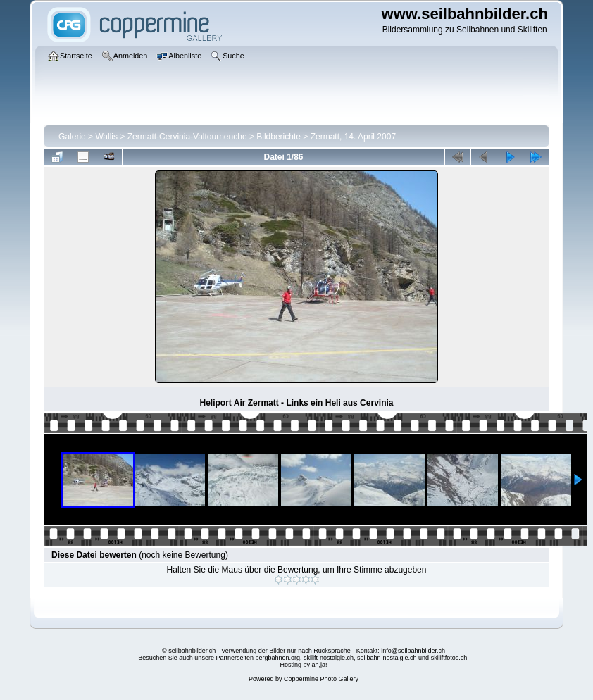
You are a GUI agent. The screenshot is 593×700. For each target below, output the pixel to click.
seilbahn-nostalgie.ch (387, 658)
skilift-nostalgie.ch (329, 658)
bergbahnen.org (277, 658)
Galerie (72, 137)
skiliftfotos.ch (449, 658)
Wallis (106, 137)
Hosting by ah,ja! (303, 665)
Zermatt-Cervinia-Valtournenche (187, 137)
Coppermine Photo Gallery (321, 679)
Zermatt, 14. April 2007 (353, 137)
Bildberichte (279, 137)
